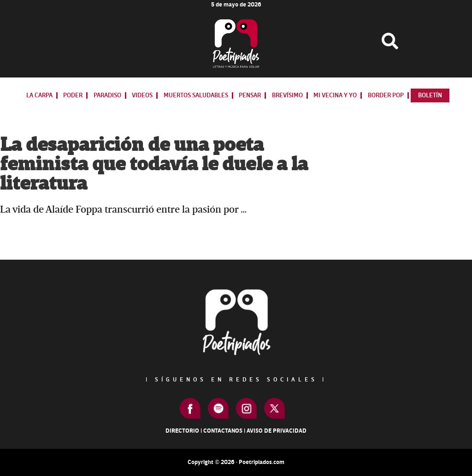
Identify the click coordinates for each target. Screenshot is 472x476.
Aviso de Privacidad (277, 431)
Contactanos (223, 431)
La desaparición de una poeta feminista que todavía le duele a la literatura (154, 164)
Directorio (182, 431)
